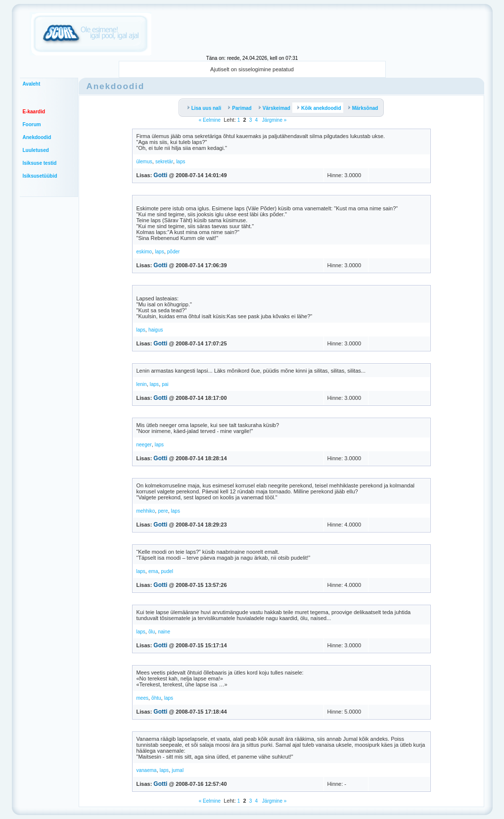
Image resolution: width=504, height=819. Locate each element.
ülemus (144, 162)
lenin (142, 384)
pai (165, 384)
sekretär (164, 162)
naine (164, 632)
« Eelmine (210, 120)
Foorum (32, 124)
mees (142, 698)
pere (163, 511)
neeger (144, 445)
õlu (152, 632)
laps (181, 162)
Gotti (160, 175)
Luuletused (36, 150)
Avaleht (32, 84)
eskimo (144, 252)
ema (153, 571)
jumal (178, 770)
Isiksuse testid (40, 163)
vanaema (147, 770)
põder (174, 252)
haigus (156, 330)
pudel (167, 571)
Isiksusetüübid (40, 176)
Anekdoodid (37, 137)
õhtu (156, 698)
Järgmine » (274, 120)
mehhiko (146, 511)
